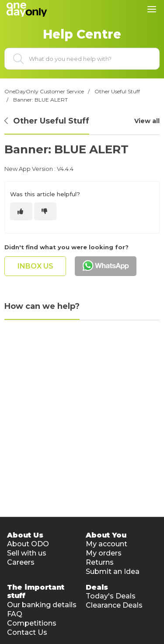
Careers (21, 562)
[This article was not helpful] (45, 211)
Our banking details (42, 605)
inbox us (35, 266)
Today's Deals (111, 596)
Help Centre (82, 34)
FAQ (15, 614)
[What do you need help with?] (82, 59)
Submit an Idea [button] (113, 571)
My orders (104, 553)
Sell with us (27, 553)
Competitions (32, 623)
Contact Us (27, 632)
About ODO (28, 544)
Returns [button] (100, 562)
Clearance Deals (114, 605)
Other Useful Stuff (117, 91)
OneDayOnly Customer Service (44, 91)
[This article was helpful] (21, 211)
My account (106, 544)
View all (147, 121)
